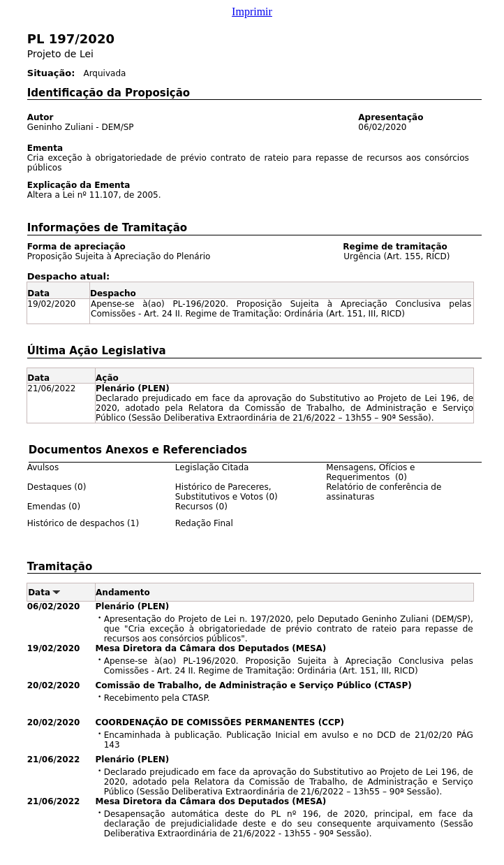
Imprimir (252, 12)
